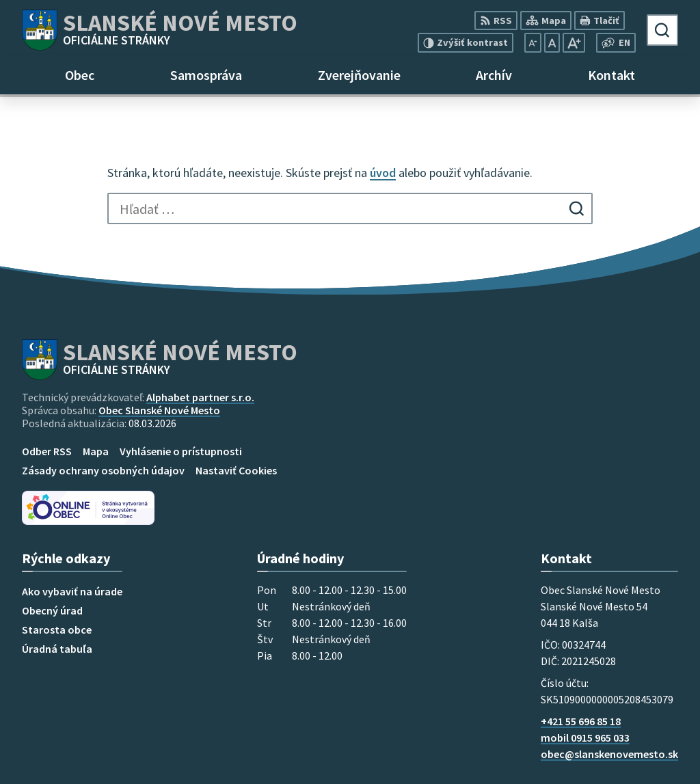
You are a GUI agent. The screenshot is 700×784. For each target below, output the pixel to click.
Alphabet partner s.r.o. (200, 397)
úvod (383, 173)
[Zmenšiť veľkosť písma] (533, 42)
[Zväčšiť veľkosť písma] (574, 42)
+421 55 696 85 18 (581, 721)
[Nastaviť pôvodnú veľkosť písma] (552, 42)
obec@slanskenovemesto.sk (609, 754)
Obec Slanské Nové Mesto (159, 410)
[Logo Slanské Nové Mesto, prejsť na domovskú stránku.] (160, 30)
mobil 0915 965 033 (585, 738)
